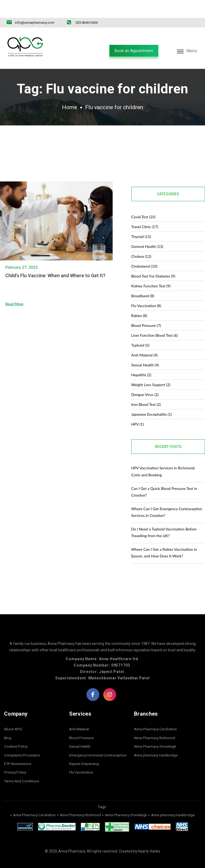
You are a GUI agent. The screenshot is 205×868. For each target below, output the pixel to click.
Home (66, 92)
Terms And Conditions (23, 770)
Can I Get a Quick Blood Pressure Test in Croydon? (164, 481)
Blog (8, 727)
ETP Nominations (19, 753)
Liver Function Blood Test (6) (155, 324)
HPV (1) (138, 413)
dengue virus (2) (145, 384)
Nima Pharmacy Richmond (156, 727)
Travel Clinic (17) (145, 216)
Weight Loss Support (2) (151, 374)
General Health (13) (147, 235)
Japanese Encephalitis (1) (152, 403)
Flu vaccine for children (115, 92)
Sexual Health (81, 735)
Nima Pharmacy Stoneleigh (157, 735)
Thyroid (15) (141, 226)
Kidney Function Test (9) (151, 275)
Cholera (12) (141, 245)
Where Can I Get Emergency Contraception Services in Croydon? (167, 501)
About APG (13, 718)
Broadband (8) (143, 285)
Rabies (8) (139, 305)
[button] (130, 33)
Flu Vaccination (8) (146, 295)
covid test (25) (143, 206)
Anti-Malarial (80, 718)
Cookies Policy (16, 735)
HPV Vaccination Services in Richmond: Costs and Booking (163, 460)
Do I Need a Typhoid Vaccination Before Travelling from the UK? (164, 521)
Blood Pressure (82, 727)
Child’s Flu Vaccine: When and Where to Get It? (55, 266)
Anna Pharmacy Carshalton (157, 718)
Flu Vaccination (82, 761)
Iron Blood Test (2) (146, 393)
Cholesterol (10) (144, 255)
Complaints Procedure (23, 744)
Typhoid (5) (140, 334)
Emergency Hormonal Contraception (100, 744)
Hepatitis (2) (141, 364)
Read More (14, 294)
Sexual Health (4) (145, 354)
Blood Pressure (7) (146, 314)
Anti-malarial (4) (145, 344)
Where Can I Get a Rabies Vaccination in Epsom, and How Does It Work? (164, 542)
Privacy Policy (15, 761)
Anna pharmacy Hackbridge (157, 744)
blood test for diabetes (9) (153, 265)
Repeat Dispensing (85, 753)
